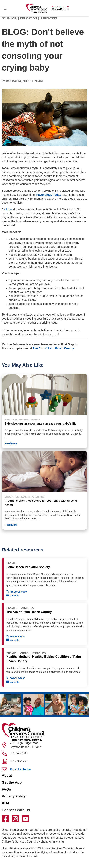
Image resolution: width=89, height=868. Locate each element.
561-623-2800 (16, 678)
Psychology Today (49, 195)
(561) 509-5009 (17, 591)
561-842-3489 (16, 636)
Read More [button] (11, 443)
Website (13, 595)
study (8, 209)
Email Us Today (20, 769)
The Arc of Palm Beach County (53, 348)
